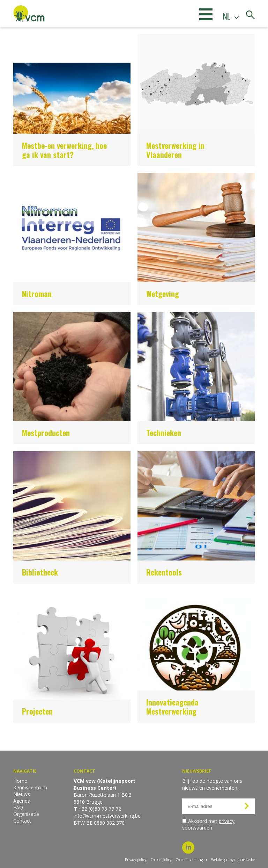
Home (20, 781)
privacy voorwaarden (208, 824)
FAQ (18, 807)
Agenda (22, 801)
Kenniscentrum (30, 787)
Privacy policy (136, 860)
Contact (22, 821)
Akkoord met (208, 824)
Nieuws (22, 794)
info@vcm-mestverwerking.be (107, 816)
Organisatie (26, 814)
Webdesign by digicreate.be (233, 860)
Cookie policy (161, 860)
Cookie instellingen (191, 860)
